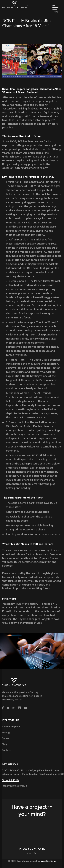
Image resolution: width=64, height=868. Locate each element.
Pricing (6, 732)
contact (6, 750)
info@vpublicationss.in (14, 786)
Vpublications (48, 861)
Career (6, 738)
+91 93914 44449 (11, 780)
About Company (11, 726)
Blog (4, 744)
